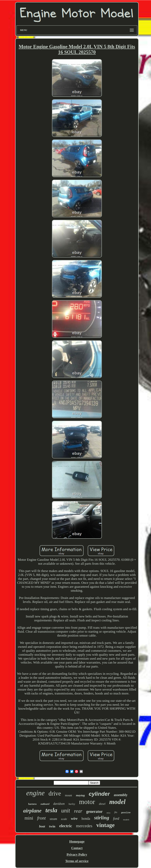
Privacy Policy (77, 855)
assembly (121, 795)
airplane (32, 811)
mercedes (84, 826)
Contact (77, 848)
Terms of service (77, 861)
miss (109, 813)
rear (78, 811)
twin (52, 826)
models (126, 820)
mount (68, 795)
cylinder (99, 794)
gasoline (126, 813)
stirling (102, 818)
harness (33, 804)
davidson (59, 804)
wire (74, 818)
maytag (80, 795)
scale (64, 819)
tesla (51, 810)
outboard (45, 804)
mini (29, 818)
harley (72, 804)
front (41, 818)
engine (35, 793)
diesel (102, 804)
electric (66, 826)
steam (53, 819)
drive (55, 793)
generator (94, 811)
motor (87, 802)
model (117, 802)
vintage (105, 825)
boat (42, 826)
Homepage (77, 842)
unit (66, 810)
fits (116, 812)
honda (86, 819)
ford (116, 818)
